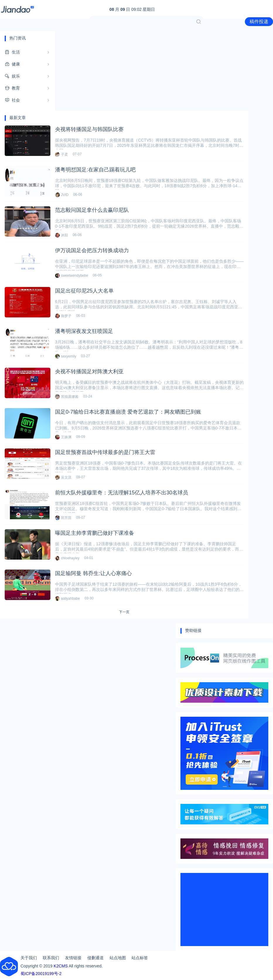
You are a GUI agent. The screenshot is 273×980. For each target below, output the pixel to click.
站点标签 (140, 958)
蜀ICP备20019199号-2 (41, 974)
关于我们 (29, 958)
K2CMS (61, 966)
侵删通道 (95, 958)
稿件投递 (259, 22)
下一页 (124, 612)
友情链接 (73, 958)
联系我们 (51, 958)
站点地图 (118, 958)
